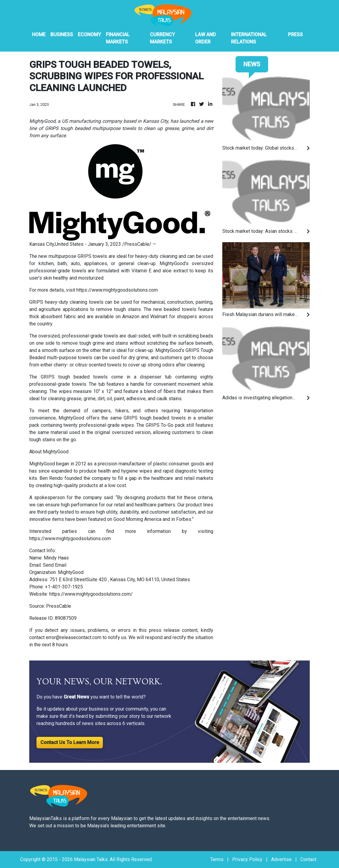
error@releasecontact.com (74, 637)
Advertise (281, 859)
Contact (308, 859)
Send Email (55, 565)
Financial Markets (118, 38)
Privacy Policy (247, 859)
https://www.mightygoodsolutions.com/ (91, 594)
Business (62, 35)
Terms (217, 859)
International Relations (249, 38)
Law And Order (206, 38)
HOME (39, 35)
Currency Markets (162, 38)
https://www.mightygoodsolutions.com (117, 290)
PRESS (295, 35)
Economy (89, 35)
